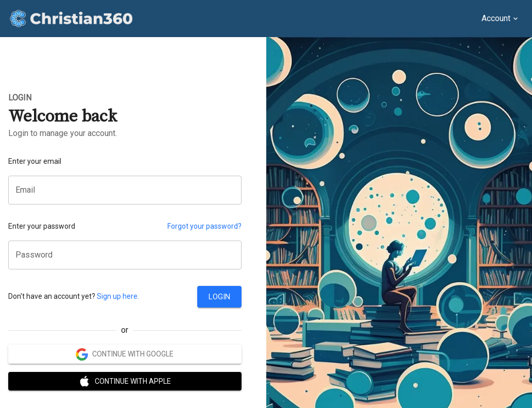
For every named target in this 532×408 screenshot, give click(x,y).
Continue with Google (125, 354)
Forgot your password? (204, 226)
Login (219, 297)
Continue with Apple (125, 381)
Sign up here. (118, 296)
